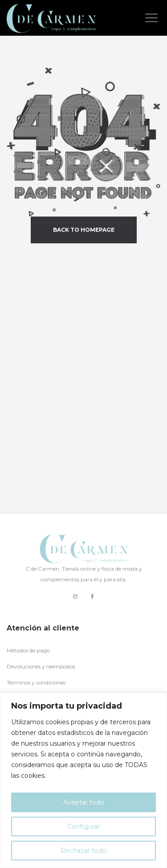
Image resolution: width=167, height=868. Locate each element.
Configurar (83, 826)
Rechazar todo (83, 851)
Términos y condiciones (36, 682)
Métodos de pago (28, 650)
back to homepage (84, 230)
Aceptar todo (84, 802)
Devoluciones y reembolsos (41, 666)
